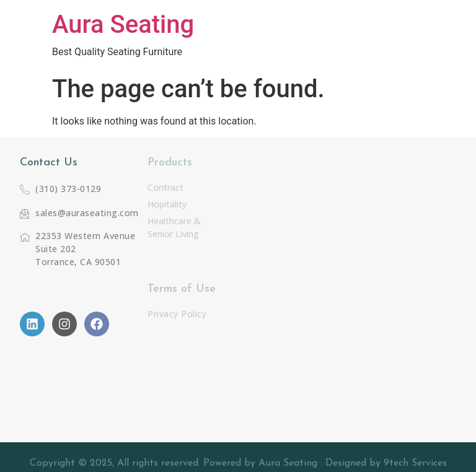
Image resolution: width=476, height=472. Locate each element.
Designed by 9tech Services (386, 465)
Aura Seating (123, 24)
